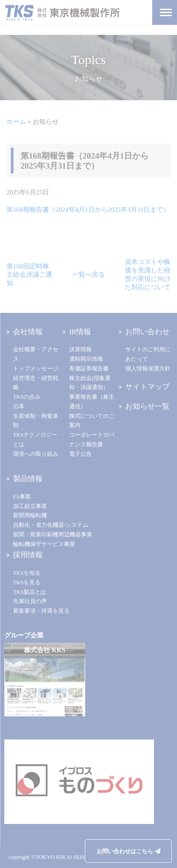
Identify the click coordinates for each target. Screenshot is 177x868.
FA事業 (22, 497)
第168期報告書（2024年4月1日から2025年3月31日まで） (88, 210)
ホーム (16, 122)
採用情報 (28, 555)
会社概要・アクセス (36, 354)
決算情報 (80, 349)
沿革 (19, 407)
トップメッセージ (36, 369)
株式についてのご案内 (92, 421)
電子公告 (80, 454)
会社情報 (28, 332)
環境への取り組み (36, 454)
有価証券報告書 (89, 369)
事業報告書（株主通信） (92, 402)
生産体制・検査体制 (36, 421)
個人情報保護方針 (148, 369)
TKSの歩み (27, 397)
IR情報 (80, 332)
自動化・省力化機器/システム (51, 525)
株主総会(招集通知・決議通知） (90, 383)
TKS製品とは (30, 592)
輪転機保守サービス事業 (44, 544)
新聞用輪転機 (30, 515)
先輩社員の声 (30, 601)
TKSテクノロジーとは (35, 440)
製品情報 (28, 479)
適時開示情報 (86, 359)
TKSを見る (27, 583)
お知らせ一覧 (147, 406)
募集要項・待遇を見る (41, 611)
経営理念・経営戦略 (36, 383)
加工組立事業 (30, 506)
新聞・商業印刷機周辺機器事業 (53, 535)
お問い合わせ (147, 332)
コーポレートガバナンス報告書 (92, 440)
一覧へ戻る (88, 275)
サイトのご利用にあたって (148, 354)
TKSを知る (27, 573)
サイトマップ (147, 387)
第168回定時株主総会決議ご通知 (29, 275)
